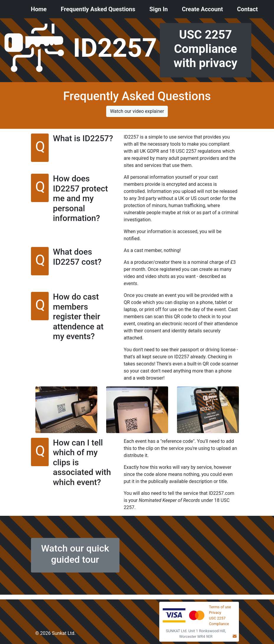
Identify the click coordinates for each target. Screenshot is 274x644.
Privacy (215, 613)
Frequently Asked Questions (98, 9)
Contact (247, 9)
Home (39, 9)
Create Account (202, 9)
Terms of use (220, 607)
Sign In (158, 9)
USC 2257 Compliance (219, 621)
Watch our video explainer (137, 111)
